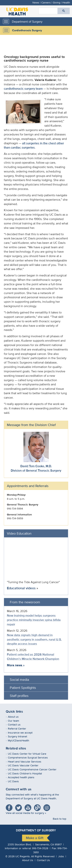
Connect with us (19, 789)
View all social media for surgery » (26, 813)
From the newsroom (25, 602)
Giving (57, 2)
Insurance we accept (23, 732)
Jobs (61, 856)
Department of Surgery (27, 22)
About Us (28, 860)
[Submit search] (64, 11)
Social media (19, 680)
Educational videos (21, 588)
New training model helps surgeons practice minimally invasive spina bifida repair (34, 620)
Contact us (17, 724)
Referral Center (20, 728)
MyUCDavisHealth (21, 740)
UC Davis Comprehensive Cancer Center (35, 769)
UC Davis (16, 781)
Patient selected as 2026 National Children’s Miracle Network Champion (33, 657)
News (36, 2)
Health (66, 2)
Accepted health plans (24, 777)
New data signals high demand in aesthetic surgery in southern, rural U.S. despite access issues (34, 639)
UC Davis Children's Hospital (28, 773)
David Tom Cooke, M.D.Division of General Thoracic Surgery (36, 468)
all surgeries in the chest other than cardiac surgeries (34, 145)
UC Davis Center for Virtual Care (30, 754)
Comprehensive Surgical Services (31, 757)
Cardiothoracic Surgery (27, 30)
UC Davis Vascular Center (26, 765)
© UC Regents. (18, 856)
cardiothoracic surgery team (23, 89)
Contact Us (43, 860)
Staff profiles (19, 696)
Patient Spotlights (23, 688)
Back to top (60, 819)
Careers (46, 2)
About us (16, 717)
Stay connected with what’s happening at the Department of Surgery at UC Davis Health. (32, 796)
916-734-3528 (40, 848)
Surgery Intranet (20, 736)
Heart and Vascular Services (27, 761)
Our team (16, 721)
